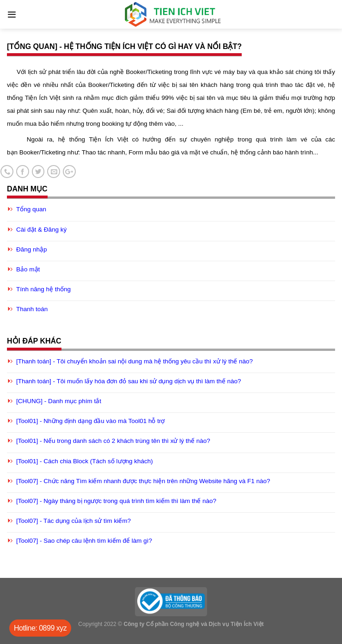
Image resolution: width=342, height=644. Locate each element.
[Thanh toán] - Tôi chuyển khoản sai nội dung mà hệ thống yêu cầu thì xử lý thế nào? (134, 361)
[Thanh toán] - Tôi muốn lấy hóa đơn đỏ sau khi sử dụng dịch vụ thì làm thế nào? (129, 381)
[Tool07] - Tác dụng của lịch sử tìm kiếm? (73, 521)
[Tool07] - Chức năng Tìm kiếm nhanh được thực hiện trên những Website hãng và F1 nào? (143, 481)
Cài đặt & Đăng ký (41, 230)
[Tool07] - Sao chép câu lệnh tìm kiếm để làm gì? (84, 541)
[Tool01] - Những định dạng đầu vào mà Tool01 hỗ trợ (90, 421)
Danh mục (27, 189)
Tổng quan (31, 209)
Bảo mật (28, 269)
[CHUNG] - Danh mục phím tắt (59, 401)
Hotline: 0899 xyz (40, 628)
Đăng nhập (32, 249)
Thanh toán (32, 309)
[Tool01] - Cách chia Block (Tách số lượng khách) (85, 461)
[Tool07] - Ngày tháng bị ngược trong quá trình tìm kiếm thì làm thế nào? (116, 501)
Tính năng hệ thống (43, 289)
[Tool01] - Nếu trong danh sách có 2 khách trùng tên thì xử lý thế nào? (113, 441)
